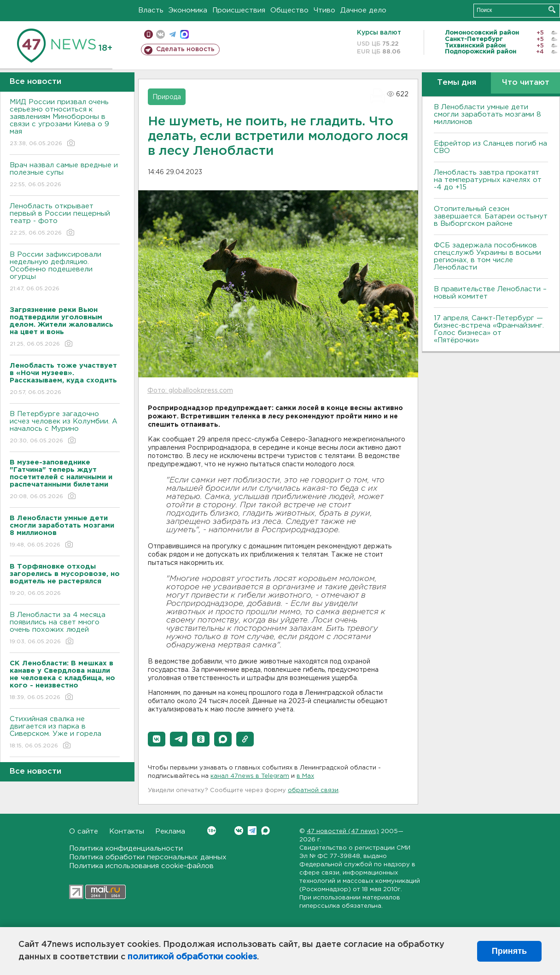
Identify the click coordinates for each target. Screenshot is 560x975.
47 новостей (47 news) (343, 831)
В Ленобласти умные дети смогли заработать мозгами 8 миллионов (487, 115)
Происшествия (239, 10)
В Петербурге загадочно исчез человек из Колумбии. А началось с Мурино (65, 428)
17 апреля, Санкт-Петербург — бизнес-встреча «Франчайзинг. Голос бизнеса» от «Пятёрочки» (489, 329)
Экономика (188, 10)
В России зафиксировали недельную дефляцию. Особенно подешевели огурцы (65, 272)
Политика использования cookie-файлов (141, 866)
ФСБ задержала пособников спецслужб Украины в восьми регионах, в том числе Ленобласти (487, 256)
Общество (289, 10)
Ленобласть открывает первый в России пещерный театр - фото (65, 220)
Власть (151, 10)
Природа (167, 97)
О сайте (84, 831)
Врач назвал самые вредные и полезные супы (65, 175)
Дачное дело (363, 10)
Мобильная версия (149, 34)
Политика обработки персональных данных (148, 857)
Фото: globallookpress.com (190, 391)
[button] (157, 739)
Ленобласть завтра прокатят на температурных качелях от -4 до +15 (488, 180)
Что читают (526, 83)
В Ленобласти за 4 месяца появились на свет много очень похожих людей (65, 629)
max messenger (184, 34)
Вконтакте (212, 831)
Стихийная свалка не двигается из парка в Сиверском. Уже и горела (65, 733)
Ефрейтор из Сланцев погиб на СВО (490, 147)
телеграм (172, 34)
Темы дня (457, 83)
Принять (509, 951)
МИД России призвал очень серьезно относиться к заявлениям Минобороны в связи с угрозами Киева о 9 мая (65, 123)
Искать (552, 9)
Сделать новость (185, 49)
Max (265, 831)
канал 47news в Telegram (250, 776)
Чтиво (324, 10)
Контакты (127, 831)
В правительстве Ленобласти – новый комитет (490, 293)
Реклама (170, 831)
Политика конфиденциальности (126, 849)
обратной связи (313, 790)
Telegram (252, 831)
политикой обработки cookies (192, 957)
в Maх (305, 776)
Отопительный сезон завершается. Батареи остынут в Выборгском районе (491, 216)
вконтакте (160, 34)
